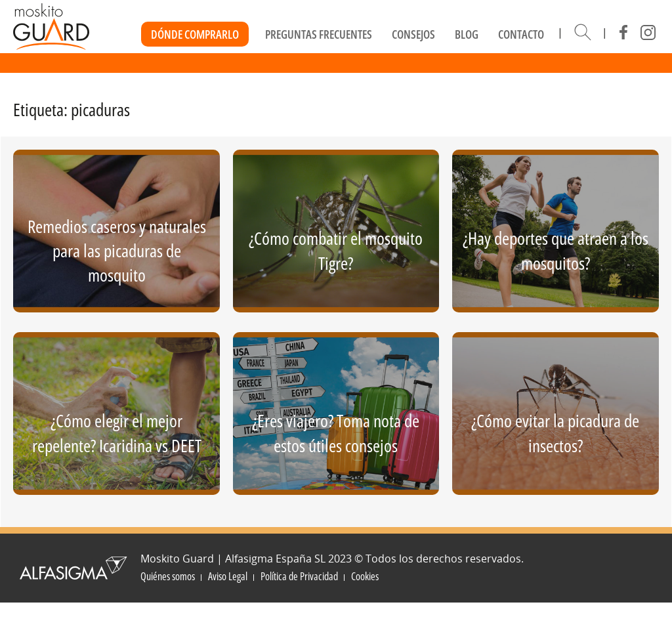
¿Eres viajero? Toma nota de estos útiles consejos (336, 433)
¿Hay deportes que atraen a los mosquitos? (556, 250)
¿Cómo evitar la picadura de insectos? (555, 433)
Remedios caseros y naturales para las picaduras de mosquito (117, 251)
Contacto (521, 34)
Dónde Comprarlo (195, 34)
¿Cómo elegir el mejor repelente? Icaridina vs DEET (117, 433)
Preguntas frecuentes (319, 34)
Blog (467, 34)
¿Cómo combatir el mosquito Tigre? (336, 250)
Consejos (413, 34)
